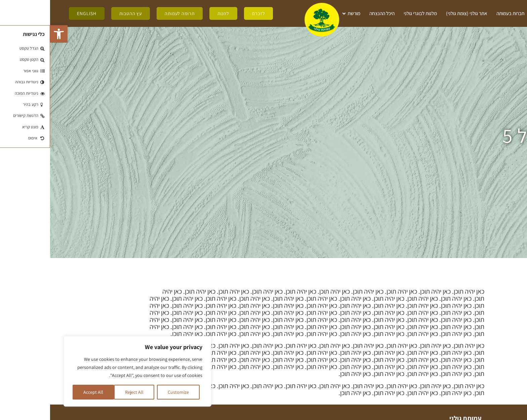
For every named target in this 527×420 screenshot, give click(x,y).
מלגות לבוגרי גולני (370, 13)
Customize (128, 392)
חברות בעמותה (460, 13)
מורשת (300, 14)
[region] (87, 371)
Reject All (84, 392)
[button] (9, 34)
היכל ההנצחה (332, 13)
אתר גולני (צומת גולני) (417, 13)
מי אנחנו (495, 14)
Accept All (43, 392)
